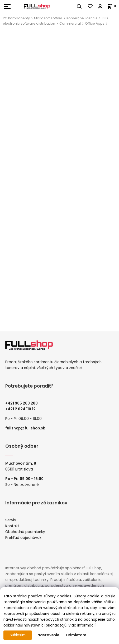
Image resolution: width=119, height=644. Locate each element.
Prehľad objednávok (23, 538)
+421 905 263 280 (22, 403)
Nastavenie (48, 635)
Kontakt (12, 526)
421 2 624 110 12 (22, 409)
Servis (11, 520)
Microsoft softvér (48, 18)
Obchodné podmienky (25, 532)
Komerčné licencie (82, 18)
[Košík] (113, 6)
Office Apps (95, 23)
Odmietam (76, 635)
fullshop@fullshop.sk (25, 428)
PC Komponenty (16, 18)
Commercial (70, 23)
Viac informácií (82, 625)
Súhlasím (18, 635)
